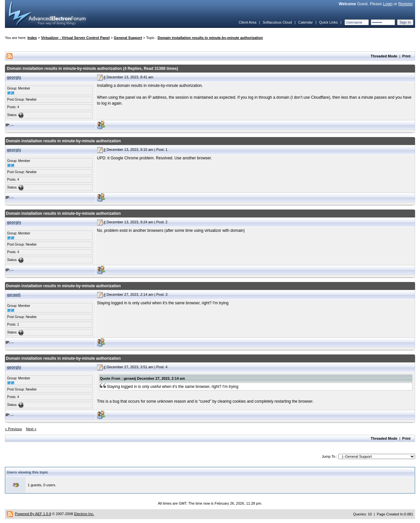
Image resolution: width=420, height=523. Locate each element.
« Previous (13, 429)
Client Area (247, 22)
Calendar (306, 22)
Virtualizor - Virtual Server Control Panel (75, 38)
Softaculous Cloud (277, 22)
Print (406, 56)
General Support (128, 38)
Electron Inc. (84, 514)
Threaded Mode (384, 56)
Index (32, 38)
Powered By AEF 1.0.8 (33, 514)
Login (388, 4)
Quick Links (328, 22)
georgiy (14, 77)
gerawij (14, 295)
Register (406, 4)
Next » (31, 429)
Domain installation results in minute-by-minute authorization (210, 38)
